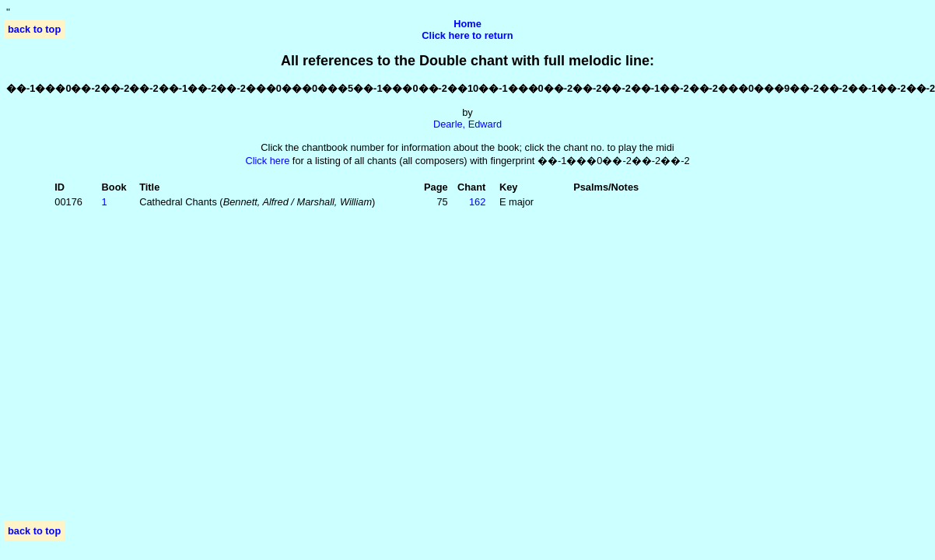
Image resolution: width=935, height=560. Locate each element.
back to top (34, 29)
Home (467, 24)
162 (477, 202)
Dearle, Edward (467, 124)
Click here (267, 161)
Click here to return (467, 35)
